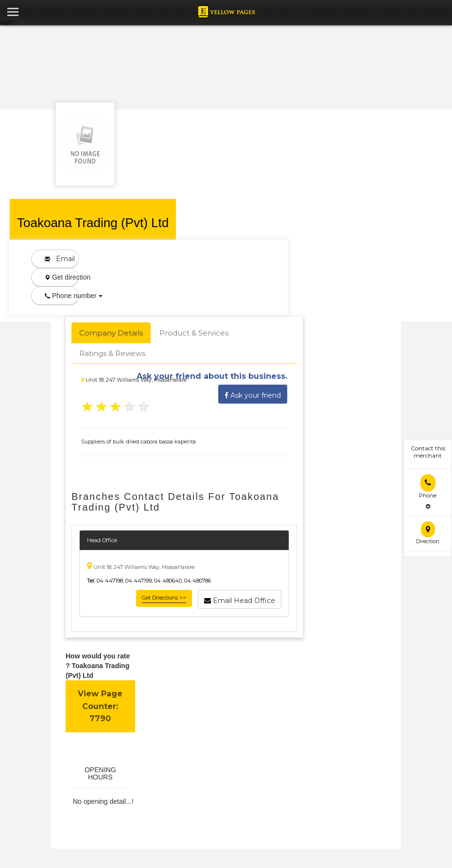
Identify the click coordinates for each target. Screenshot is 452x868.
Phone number (62, 296)
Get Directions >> (164, 598)
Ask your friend (253, 394)
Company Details (111, 333)
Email (60, 259)
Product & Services (194, 333)
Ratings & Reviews (112, 353)
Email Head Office (240, 599)
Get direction (62, 277)
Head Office (102, 540)
